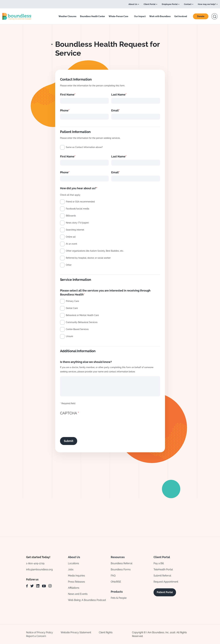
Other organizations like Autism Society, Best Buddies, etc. (95, 251)
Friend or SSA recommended (80, 202)
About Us (133, 4)
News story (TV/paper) (77, 223)
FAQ (113, 576)
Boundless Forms (121, 569)
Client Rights (106, 632)
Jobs (71, 569)
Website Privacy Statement (76, 632)
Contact (189, 4)
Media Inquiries (76, 576)
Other (69, 265)
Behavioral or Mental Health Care (82, 315)
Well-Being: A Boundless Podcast (87, 600)
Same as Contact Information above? (84, 147)
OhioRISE (116, 582)
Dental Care (72, 308)
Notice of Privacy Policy (39, 632)
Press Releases (76, 582)
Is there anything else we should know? (86, 362)
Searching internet (75, 230)
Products (117, 592)
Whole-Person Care (118, 16)
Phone (64, 110)
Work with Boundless (160, 16)
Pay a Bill (159, 563)
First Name (67, 95)
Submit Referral (162, 576)
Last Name (118, 95)
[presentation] (83, 423)
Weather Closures (67, 16)
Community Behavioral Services (82, 322)
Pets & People (119, 598)
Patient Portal (165, 592)
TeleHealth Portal (163, 569)
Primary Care (72, 301)
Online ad (71, 237)
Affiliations (74, 588)
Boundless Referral (122, 563)
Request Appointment (166, 582)
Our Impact (140, 16)
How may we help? (208, 4)
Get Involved (181, 16)
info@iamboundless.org (39, 569)
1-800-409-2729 (35, 563)
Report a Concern (36, 636)
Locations (73, 563)
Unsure (69, 336)
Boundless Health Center (93, 16)
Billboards (71, 216)
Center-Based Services (77, 329)
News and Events (78, 594)
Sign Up (166, 516)
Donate (201, 16)
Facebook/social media (78, 209)
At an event (71, 244)
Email (115, 110)
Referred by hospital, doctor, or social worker (88, 258)
